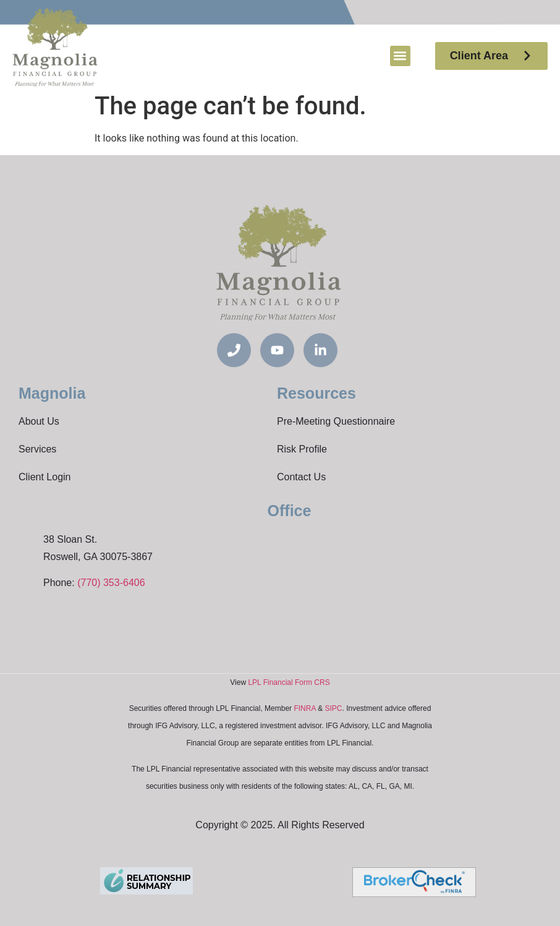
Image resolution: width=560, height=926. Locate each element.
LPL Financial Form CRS (289, 682)
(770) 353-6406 (111, 583)
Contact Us (301, 477)
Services (37, 449)
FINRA (304, 708)
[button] (400, 56)
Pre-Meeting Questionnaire (336, 421)
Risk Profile (302, 449)
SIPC (333, 708)
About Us (39, 421)
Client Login (45, 477)
